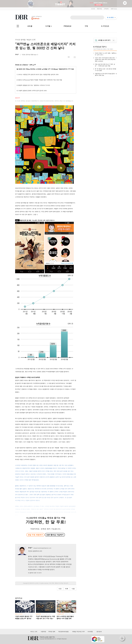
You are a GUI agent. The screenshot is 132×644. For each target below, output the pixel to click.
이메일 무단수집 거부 (78, 632)
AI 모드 (111, 17)
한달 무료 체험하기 (35, 535)
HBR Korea (114, 9)
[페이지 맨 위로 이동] (123, 639)
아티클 (30, 26)
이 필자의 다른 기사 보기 (35, 573)
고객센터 (106, 9)
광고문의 (99, 632)
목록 (67, 589)
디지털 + (49, 26)
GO (114, 40)
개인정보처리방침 (63, 632)
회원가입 (99, 9)
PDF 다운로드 (72, 57)
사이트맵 (90, 632)
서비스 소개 (34, 632)
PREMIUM (67, 26)
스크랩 (75, 57)
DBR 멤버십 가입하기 (55, 535)
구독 (86, 26)
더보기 (69, 57)
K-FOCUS (105, 26)
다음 (73, 589)
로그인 (93, 9)
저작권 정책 (52, 632)
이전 (60, 589)
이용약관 (43, 632)
